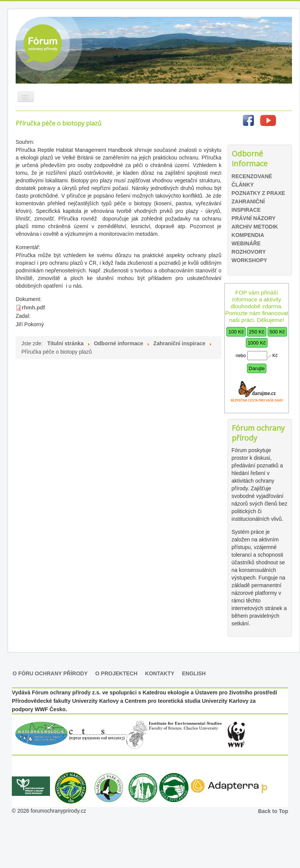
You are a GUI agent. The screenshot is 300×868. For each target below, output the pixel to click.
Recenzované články (252, 180)
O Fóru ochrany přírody (50, 673)
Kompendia (248, 235)
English (194, 673)
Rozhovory (249, 252)
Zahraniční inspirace (248, 206)
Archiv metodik (255, 227)
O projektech (116, 673)
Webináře (246, 243)
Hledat (227, 142)
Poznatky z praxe (258, 193)
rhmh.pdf (33, 308)
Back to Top (273, 811)
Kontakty (160, 673)
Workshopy (249, 260)
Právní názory (254, 218)
